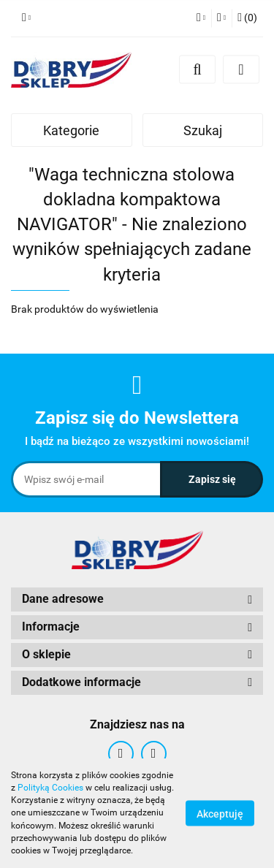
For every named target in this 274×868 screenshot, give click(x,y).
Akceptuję (220, 814)
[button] (247, 18)
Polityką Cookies (50, 788)
